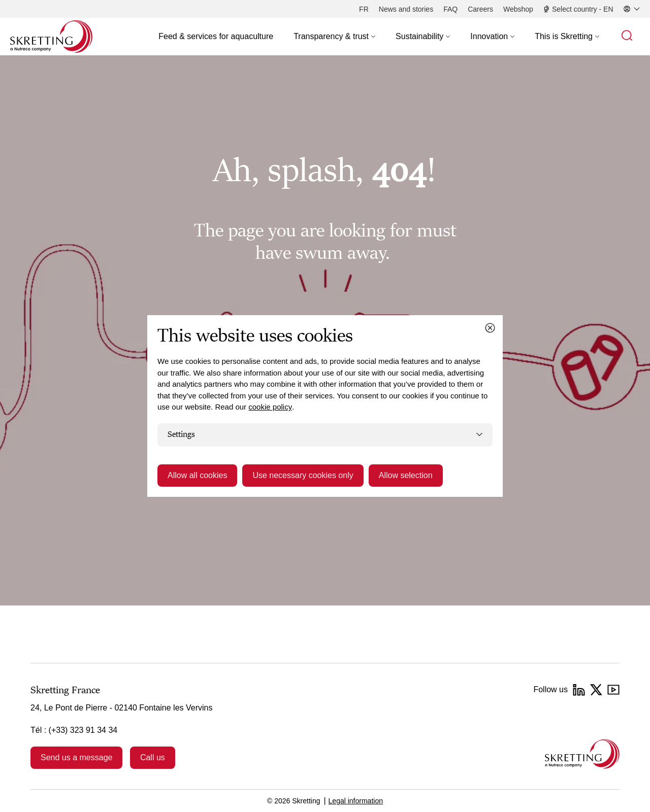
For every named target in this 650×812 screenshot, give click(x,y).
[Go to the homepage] (582, 754)
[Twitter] (596, 690)
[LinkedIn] (579, 690)
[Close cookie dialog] (490, 328)
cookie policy (270, 407)
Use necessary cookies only (303, 475)
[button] (334, 37)
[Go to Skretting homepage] (51, 37)
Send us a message (76, 757)
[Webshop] (518, 9)
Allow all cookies (197, 475)
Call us (153, 757)
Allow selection (406, 475)
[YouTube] (613, 690)
